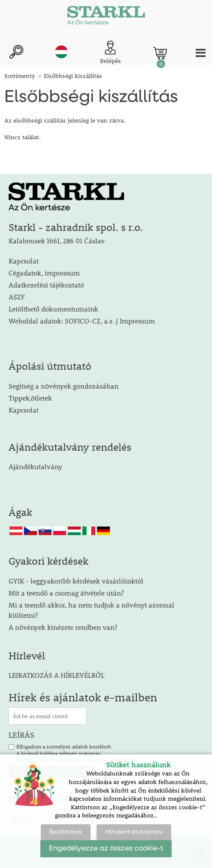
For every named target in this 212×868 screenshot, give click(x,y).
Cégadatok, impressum (44, 273)
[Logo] (106, 17)
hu (61, 52)
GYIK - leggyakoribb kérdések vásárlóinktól (76, 581)
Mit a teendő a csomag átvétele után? (66, 593)
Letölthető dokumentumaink (53, 309)
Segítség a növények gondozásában (64, 386)
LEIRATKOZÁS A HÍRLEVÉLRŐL (56, 675)
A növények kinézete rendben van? (63, 627)
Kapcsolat (24, 261)
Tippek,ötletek (30, 398)
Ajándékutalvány (35, 466)
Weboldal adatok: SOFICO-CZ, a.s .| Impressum (82, 321)
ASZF (17, 297)
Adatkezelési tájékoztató (46, 285)
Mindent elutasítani (134, 832)
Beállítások (66, 832)
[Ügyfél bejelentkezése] (111, 53)
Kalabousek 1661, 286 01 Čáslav (57, 241)
